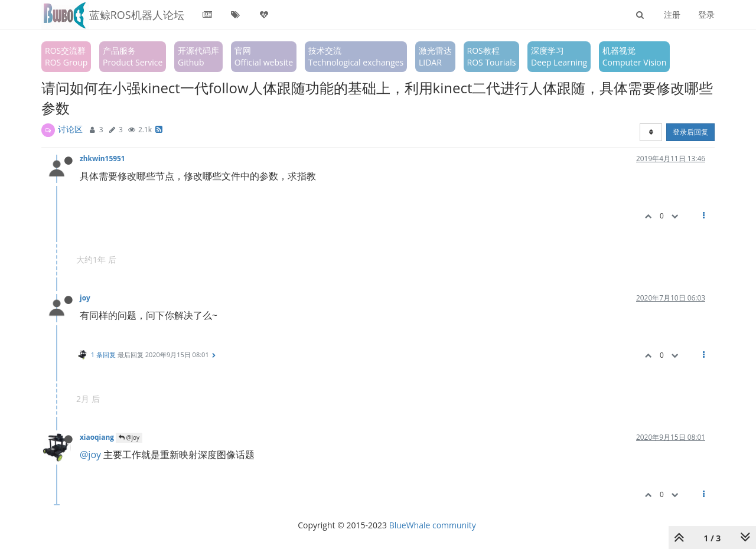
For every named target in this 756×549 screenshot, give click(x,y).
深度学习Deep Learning (559, 56)
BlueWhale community (433, 525)
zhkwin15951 (102, 158)
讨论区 (70, 129)
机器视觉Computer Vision (635, 56)
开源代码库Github (198, 56)
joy (85, 298)
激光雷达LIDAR (435, 56)
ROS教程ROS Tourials (492, 56)
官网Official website (264, 56)
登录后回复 (690, 132)
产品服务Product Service (133, 56)
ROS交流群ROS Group (66, 56)
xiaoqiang (97, 437)
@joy (129, 437)
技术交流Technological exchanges (356, 56)
